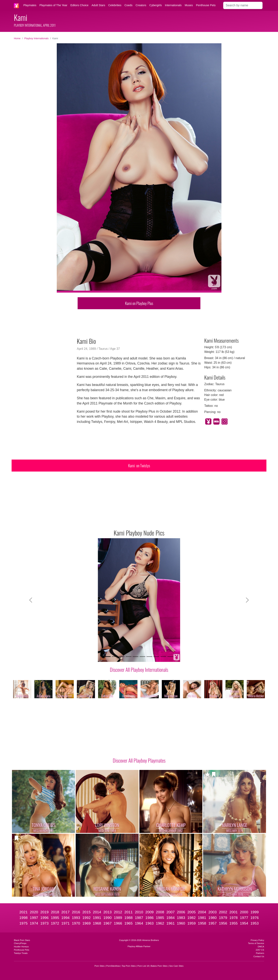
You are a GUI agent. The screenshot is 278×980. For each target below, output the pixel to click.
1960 (181, 923)
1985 (160, 918)
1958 (202, 923)
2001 (234, 912)
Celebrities (115, 5)
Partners (260, 953)
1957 (213, 923)
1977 (244, 918)
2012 (118, 912)
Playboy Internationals (36, 38)
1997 (34, 918)
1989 (118, 918)
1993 (76, 918)
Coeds (129, 5)
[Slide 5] (136, 657)
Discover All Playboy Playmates (139, 760)
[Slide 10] (170, 657)
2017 (66, 912)
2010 (139, 912)
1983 (181, 918)
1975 (23, 923)
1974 (34, 923)
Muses (189, 5)
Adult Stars (98, 5)
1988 (128, 918)
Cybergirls (156, 5)
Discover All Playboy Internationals (139, 669)
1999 (255, 912)
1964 (139, 923)
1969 (87, 923)
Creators (141, 5)
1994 (66, 918)
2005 (192, 912)
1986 (150, 918)
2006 (181, 912)
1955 (234, 923)
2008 (160, 912)
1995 (55, 918)
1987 (139, 918)
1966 (118, 923)
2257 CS (260, 950)
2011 (128, 912)
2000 (244, 912)
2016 (76, 912)
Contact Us (259, 956)
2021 (23, 912)
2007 (171, 912)
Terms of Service (256, 943)
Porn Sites (100, 966)
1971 (66, 923)
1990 (107, 918)
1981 (202, 918)
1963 (150, 923)
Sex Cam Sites (176, 966)
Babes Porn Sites (159, 966)
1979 (223, 918)
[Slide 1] (108, 657)
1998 (23, 918)
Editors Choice (80, 5)
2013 (107, 912)
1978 (234, 918)
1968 (97, 923)
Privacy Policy (257, 940)
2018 (55, 912)
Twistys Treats (21, 953)
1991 (97, 918)
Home (17, 38)
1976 (255, 918)
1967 (107, 923)
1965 (128, 923)
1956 (223, 923)
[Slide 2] (115, 657)
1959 (192, 923)
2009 (150, 912)
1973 (44, 923)
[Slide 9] (163, 657)
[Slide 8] (156, 657)
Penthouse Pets (206, 5)
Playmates (30, 5)
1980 (213, 918)
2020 (34, 912)
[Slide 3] (122, 657)
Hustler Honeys (21, 947)
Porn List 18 (143, 966)
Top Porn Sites (129, 966)
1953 (255, 923)
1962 (160, 923)
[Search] (243, 5)
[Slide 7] (149, 657)
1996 (44, 918)
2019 (44, 912)
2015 (87, 912)
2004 (202, 912)
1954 (244, 923)
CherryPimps (20, 943)
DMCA (261, 947)
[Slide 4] (129, 657)
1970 (76, 923)
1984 (171, 918)
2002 (223, 912)
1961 (171, 923)
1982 (192, 918)
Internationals (173, 5)
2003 (213, 912)
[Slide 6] (142, 657)
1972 (55, 923)
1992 (87, 918)
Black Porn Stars (22, 940)
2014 (97, 912)
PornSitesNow (113, 966)
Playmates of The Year (53, 5)
